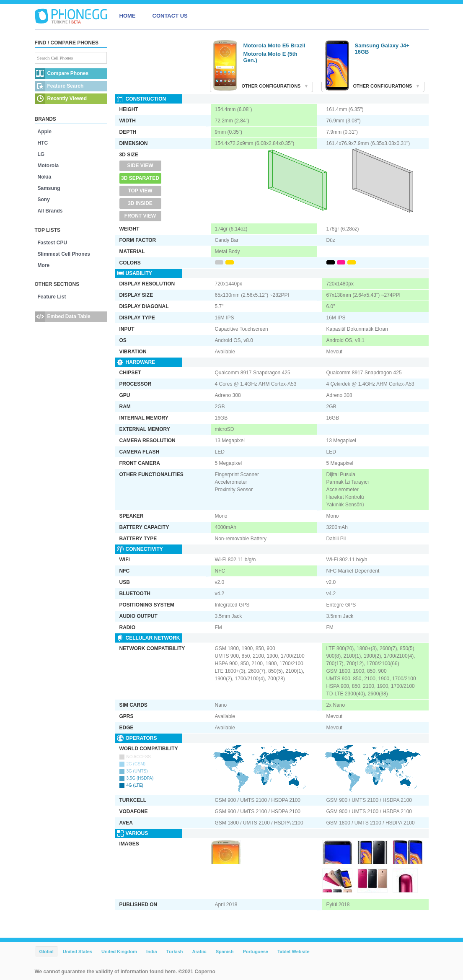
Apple (45, 132)
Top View (140, 191)
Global (47, 951)
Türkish (175, 951)
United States (78, 951)
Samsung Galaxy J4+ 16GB (382, 49)
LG (41, 154)
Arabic (199, 951)
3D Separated (140, 178)
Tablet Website (294, 951)
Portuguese (255, 951)
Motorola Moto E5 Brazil (274, 45)
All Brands (50, 211)
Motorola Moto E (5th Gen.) (270, 57)
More (44, 265)
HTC (43, 143)
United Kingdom (119, 951)
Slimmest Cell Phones (64, 254)
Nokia (45, 177)
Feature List (52, 297)
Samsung (49, 188)
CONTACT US (170, 16)
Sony (44, 200)
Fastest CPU (53, 243)
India (152, 951)
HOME (128, 16)
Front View (140, 216)
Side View (140, 166)
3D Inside (140, 203)
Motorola (48, 166)
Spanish (225, 951)
